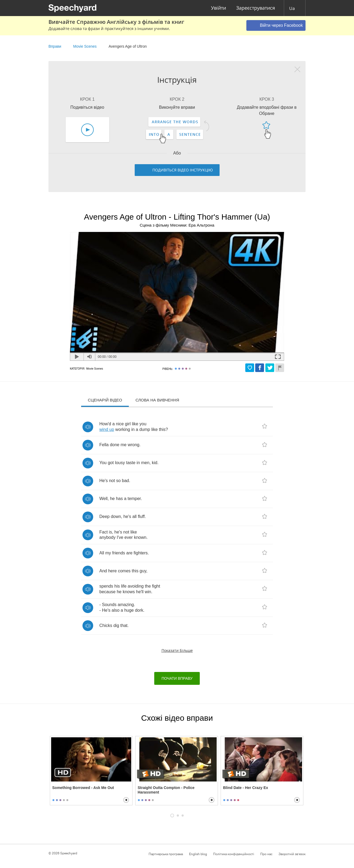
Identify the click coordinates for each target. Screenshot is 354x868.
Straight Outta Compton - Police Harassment (166, 790)
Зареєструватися (256, 8)
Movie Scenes (85, 46)
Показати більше (177, 650)
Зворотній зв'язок (292, 854)
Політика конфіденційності (234, 854)
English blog (198, 854)
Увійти (219, 8)
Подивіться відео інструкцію (183, 170)
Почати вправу (177, 678)
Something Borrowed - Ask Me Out (83, 788)
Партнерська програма (166, 854)
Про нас (266, 854)
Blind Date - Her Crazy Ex (246, 788)
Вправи (55, 46)
